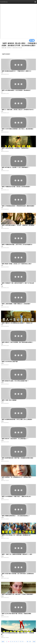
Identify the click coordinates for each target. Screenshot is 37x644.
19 (30, 641)
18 (27, 641)
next (34, 641)
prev (3, 641)
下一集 (32, 40)
